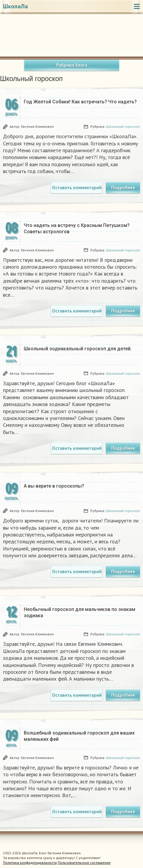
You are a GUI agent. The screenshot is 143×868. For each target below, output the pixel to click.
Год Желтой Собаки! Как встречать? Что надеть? (80, 102)
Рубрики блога (72, 65)
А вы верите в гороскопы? (54, 486)
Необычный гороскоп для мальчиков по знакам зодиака (80, 612)
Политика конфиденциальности (30, 862)
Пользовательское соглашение (84, 862)
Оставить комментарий (77, 188)
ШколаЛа (15, 6)
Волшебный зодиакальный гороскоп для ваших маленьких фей (79, 736)
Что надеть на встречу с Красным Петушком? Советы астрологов (77, 228)
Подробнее (123, 188)
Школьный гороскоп (123, 126)
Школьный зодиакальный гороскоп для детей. (78, 349)
